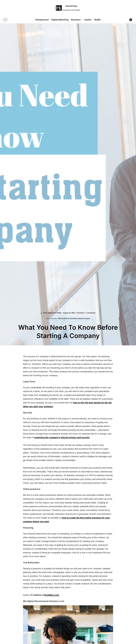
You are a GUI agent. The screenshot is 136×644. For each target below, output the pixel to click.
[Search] (131, 20)
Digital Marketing (60, 20)
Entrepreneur (41, 20)
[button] (82, 20)
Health (98, 20)
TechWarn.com (53, 608)
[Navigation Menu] (5, 20)
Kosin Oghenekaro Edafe (52, 313)
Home (48, 318)
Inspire (89, 20)
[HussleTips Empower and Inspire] (68, 8)
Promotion (81, 313)
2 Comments (92, 313)
